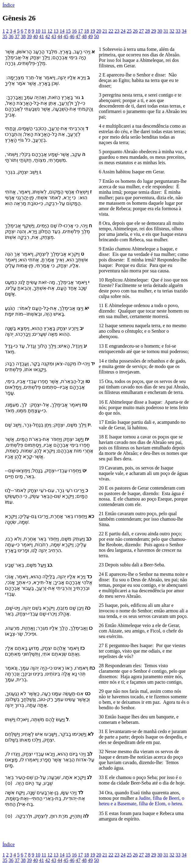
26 (135, 31)
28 (147, 31)
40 (35, 36)
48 (84, 36)
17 (80, 31)
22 (111, 31)
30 (160, 31)
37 (17, 36)
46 (72, 36)
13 (56, 31)
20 (99, 31)
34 (184, 31)
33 (178, 31)
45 (66, 36)
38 (23, 36)
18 (86, 31)
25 (129, 31)
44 (60, 36)
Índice (9, 5)
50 (96, 36)
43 (54, 36)
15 (68, 31)
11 (44, 31)
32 (172, 31)
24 (123, 31)
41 (41, 36)
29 (153, 31)
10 (38, 31)
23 (117, 31)
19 (92, 31)
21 (105, 31)
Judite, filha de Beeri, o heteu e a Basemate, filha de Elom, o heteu (142, 801)
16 (74, 31)
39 (29, 36)
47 (78, 36)
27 (141, 31)
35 (5, 36)
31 (166, 31)
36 (11, 36)
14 (62, 31)
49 (90, 36)
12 (50, 31)
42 (48, 36)
